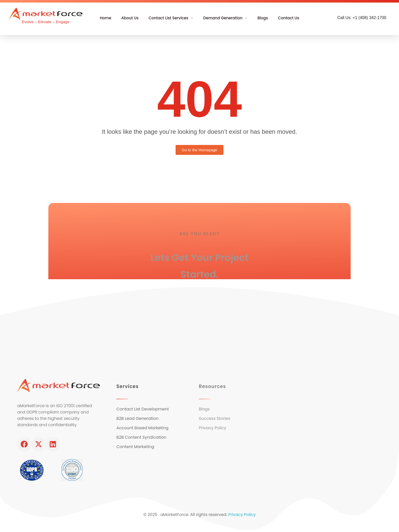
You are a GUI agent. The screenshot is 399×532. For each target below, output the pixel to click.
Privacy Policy (242, 517)
